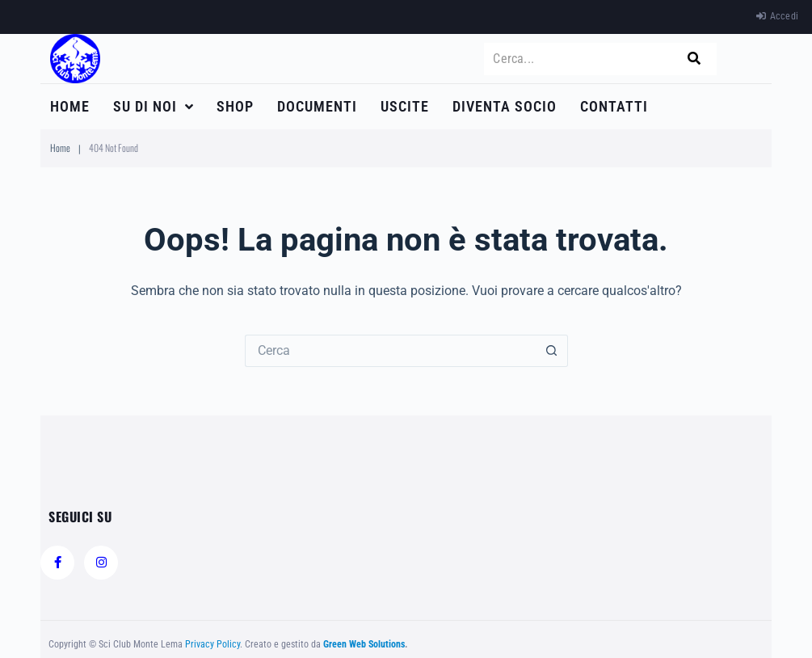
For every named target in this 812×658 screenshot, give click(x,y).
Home (60, 148)
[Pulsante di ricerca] (552, 351)
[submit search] (694, 59)
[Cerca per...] (390, 351)
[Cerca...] (584, 59)
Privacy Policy (212, 644)
